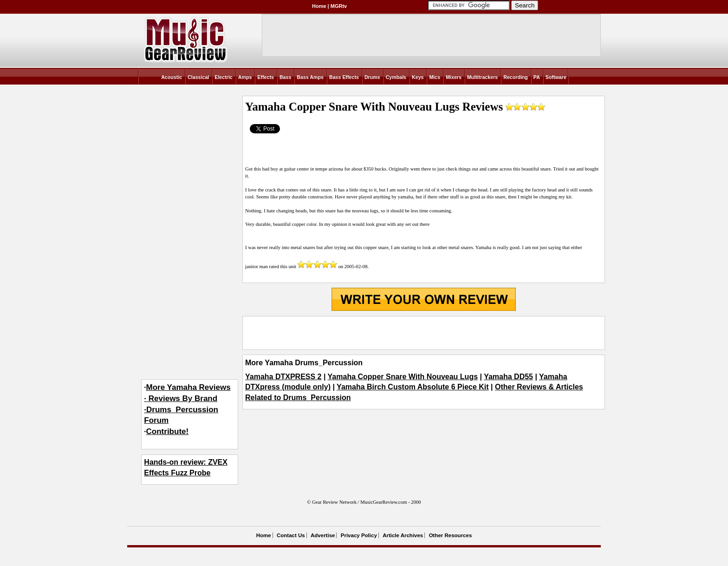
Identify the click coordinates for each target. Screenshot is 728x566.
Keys (418, 77)
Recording (516, 77)
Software (556, 77)
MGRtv (339, 6)
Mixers (454, 77)
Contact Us (291, 535)
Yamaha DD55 (508, 377)
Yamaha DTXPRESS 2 (283, 377)
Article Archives (403, 535)
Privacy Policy (359, 535)
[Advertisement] (423, 333)
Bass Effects (344, 77)
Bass (285, 77)
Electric (224, 77)
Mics (435, 77)
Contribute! (168, 431)
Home (319, 6)
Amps (245, 77)
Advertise (323, 535)
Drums (372, 77)
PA (537, 77)
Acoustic (172, 77)
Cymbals (396, 77)
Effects (266, 77)
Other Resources (451, 535)
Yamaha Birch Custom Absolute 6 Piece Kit (413, 387)
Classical (198, 77)
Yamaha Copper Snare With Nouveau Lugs (403, 377)
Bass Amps (310, 77)
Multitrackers (482, 77)
